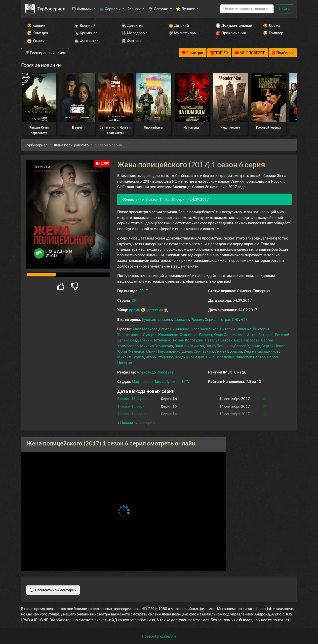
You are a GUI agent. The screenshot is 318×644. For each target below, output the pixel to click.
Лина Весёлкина (220, 357)
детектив (155, 310)
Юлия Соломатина (229, 335)
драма (135, 310)
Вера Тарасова (247, 340)
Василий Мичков (189, 346)
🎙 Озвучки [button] (159, 9)
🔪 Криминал (86, 33)
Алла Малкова (145, 329)
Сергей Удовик (247, 346)
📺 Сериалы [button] (110, 9)
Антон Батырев (260, 335)
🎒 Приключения (231, 33)
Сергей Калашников (261, 351)
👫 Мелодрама (135, 33)
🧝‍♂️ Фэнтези (132, 40)
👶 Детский (179, 25)
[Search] (247, 9)
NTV (186, 381)
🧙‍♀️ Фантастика (87, 40)
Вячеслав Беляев (251, 357)
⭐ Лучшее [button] (186, 9)
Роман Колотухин (188, 340)
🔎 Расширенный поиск (45, 53)
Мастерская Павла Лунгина (156, 381)
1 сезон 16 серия (132, 399)
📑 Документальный (233, 25)
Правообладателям (159, 636)
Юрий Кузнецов (131, 351)
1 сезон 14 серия (132, 414)
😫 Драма (272, 25)
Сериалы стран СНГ (222, 319)
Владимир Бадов (189, 357)
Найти (284, 9)
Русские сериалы (157, 319)
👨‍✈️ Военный (85, 25)
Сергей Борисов (228, 351)
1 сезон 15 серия (132, 406)
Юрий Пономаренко (163, 351)
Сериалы (181, 319)
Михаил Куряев (131, 357)
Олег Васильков (205, 329)
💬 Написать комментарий (53, 590)
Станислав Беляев (196, 335)
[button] (136, 422)
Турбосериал (51, 9)
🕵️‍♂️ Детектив (132, 25)
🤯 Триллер (273, 33)
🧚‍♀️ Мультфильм (183, 33)
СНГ (135, 300)
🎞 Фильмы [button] (82, 9)
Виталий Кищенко (236, 329)
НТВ (244, 319)
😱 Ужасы (36, 40)
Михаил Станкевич (157, 346)
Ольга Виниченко (174, 329)
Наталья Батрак (219, 340)
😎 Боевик (36, 25)
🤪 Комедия (38, 33)
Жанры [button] (135, 9)
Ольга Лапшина (219, 346)
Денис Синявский (197, 351)
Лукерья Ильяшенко (161, 335)
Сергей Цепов (273, 346)
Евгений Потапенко (154, 340)
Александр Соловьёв (155, 372)
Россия (197, 319)
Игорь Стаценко (159, 357)
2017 (144, 291)
